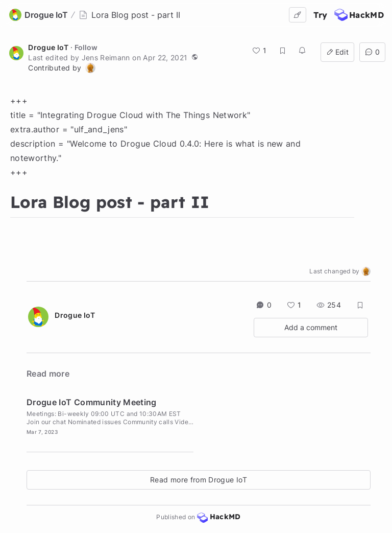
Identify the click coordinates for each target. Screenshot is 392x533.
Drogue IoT (48, 47)
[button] (194, 57)
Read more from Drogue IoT (199, 480)
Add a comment (311, 327)
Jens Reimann (106, 57)
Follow (86, 47)
